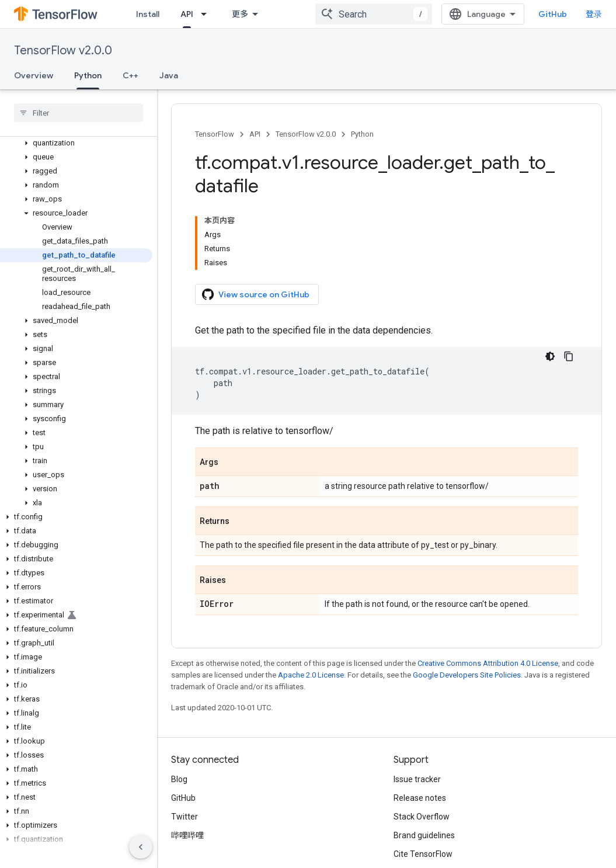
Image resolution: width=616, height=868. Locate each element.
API (255, 134)
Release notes (420, 798)
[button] (76, 143)
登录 (594, 14)
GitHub (553, 14)
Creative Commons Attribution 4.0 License (488, 663)
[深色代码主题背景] (550, 356)
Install (148, 14)
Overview (34, 75)
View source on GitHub (256, 294)
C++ (130, 75)
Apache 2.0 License (311, 675)
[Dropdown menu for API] (207, 14)
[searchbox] (79, 113)
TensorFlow (215, 134)
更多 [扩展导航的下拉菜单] (240, 14)
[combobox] (374, 14)
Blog (179, 779)
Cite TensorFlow (423, 854)
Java (169, 75)
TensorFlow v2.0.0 (63, 51)
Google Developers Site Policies (467, 675)
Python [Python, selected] (88, 75)
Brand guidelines (424, 835)
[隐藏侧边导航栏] (141, 847)
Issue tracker (417, 779)
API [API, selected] (187, 14)
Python (362, 134)
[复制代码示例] (569, 356)
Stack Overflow (422, 817)
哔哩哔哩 (187, 835)
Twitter (185, 817)
